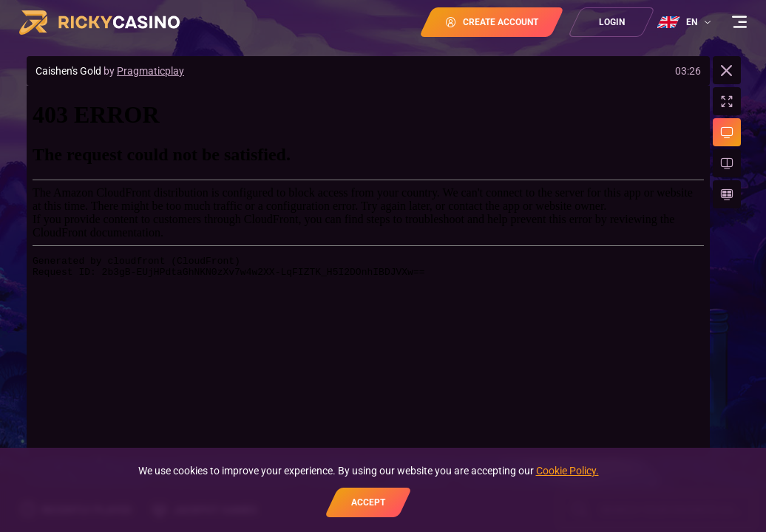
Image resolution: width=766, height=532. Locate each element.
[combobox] (686, 22)
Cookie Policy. (567, 471)
